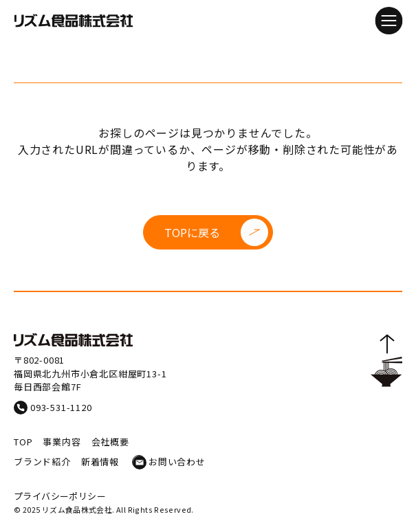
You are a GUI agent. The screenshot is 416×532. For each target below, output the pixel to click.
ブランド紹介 (42, 462)
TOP (23, 442)
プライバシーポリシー (60, 496)
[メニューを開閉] (388, 21)
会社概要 (110, 442)
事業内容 (62, 442)
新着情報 (100, 462)
